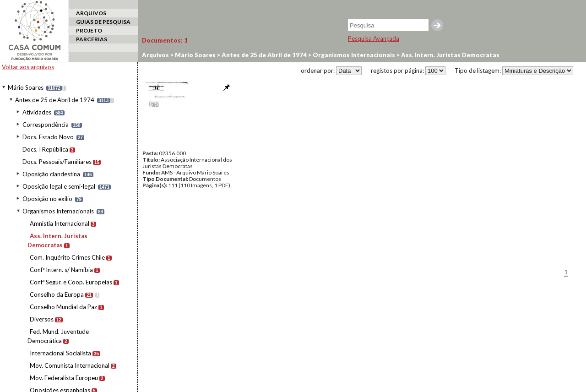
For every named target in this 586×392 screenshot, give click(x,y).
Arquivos (155, 55)
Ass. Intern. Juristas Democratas (450, 55)
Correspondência (46, 125)
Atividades (37, 112)
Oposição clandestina (51, 174)
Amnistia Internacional (60, 223)
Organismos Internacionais (58, 211)
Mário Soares (26, 87)
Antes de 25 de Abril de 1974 (55, 100)
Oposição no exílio (47, 199)
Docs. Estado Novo (48, 137)
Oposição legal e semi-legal (59, 186)
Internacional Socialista (60, 353)
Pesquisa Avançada (374, 38)
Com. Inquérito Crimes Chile (67, 257)
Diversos (42, 319)
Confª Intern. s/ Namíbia (61, 270)
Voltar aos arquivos (28, 67)
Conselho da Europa (57, 294)
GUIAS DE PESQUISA (103, 22)
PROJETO (89, 30)
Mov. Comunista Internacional (70, 365)
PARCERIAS (92, 39)
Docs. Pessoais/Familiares (57, 162)
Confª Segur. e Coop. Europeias (71, 282)
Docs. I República (45, 149)
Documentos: (165, 40)
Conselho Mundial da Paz (63, 307)
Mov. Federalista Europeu (64, 378)
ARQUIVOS (91, 13)
